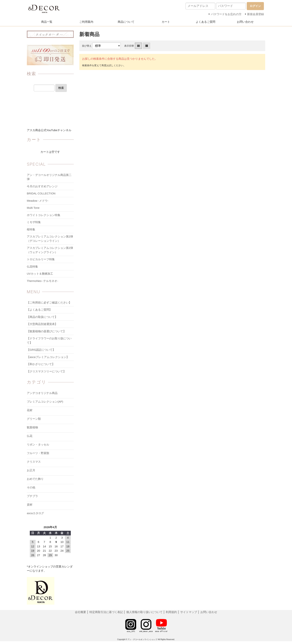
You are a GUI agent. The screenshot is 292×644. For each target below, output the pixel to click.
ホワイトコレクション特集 (44, 215)
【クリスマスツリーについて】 (46, 371)
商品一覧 (47, 22)
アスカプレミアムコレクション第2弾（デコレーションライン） (50, 239)
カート (166, 22)
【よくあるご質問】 (39, 310)
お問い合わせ (245, 22)
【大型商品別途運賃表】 (42, 324)
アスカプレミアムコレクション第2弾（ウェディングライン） (50, 250)
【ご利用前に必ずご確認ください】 (49, 303)
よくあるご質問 (205, 22)
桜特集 (31, 229)
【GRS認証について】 (41, 350)
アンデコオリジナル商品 (42, 393)
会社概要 (81, 612)
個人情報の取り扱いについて (144, 612)
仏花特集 (32, 266)
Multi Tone (33, 208)
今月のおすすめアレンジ (42, 186)
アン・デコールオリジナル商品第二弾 (49, 177)
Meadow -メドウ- (38, 201)
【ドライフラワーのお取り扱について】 (49, 340)
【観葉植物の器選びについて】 (46, 331)
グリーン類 (34, 419)
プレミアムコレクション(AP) (45, 402)
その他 (31, 487)
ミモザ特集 (34, 222)
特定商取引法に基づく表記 (107, 612)
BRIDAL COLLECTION (41, 193)
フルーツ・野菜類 (38, 453)
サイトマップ (189, 612)
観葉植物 (32, 427)
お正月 (31, 470)
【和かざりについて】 (41, 364)
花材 (30, 410)
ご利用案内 (86, 22)
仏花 (30, 436)
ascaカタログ (35, 513)
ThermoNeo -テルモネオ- (42, 281)
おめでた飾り (35, 479)
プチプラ (32, 496)
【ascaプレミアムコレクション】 (48, 357)
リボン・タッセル (38, 444)
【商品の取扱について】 (42, 317)
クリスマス (34, 462)
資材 (30, 505)
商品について (126, 22)
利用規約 (171, 612)
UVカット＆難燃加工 (40, 274)
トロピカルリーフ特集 (41, 259)
